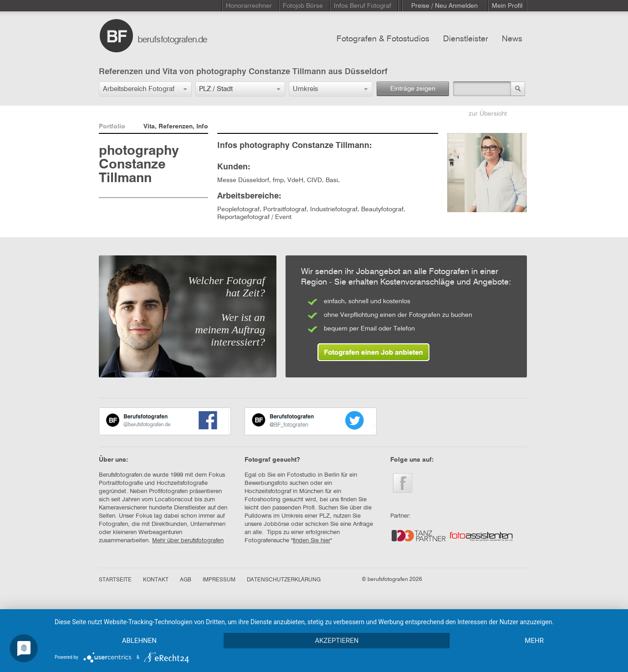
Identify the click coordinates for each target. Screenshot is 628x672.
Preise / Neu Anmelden (444, 6)
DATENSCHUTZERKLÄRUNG (284, 580)
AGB (186, 580)
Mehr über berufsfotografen (188, 541)
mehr (534, 641)
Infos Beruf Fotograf (363, 6)
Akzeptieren (337, 641)
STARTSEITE (115, 580)
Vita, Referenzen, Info (176, 127)
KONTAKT (156, 580)
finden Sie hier (311, 541)
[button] (145, 89)
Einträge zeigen (413, 89)
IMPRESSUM (219, 580)
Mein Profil (507, 6)
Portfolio (112, 127)
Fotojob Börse (303, 6)
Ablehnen (139, 641)
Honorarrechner (249, 6)
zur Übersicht (488, 114)
